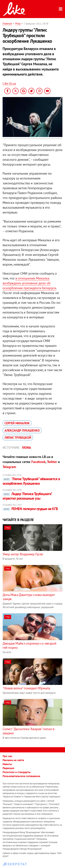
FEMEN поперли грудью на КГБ (30, 509)
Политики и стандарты (17, 772)
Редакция (8, 768)
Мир (18, 23)
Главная (7, 23)
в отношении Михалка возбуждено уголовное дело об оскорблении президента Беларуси (29, 283)
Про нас (7, 756)
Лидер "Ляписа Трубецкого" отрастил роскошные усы (27, 496)
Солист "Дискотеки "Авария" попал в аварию (28, 731)
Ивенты (7, 764)
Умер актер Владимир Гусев (23, 554)
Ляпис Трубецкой (18, 438)
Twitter (52, 462)
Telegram (9, 467)
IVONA (27, 448)
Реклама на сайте (13, 760)
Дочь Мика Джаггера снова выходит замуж (29, 597)
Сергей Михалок (17, 423)
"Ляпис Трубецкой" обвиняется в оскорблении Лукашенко (31, 481)
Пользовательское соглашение (21, 776)
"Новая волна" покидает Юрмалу (26, 688)
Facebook (38, 462)
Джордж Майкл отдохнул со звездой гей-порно (29, 645)
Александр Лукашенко (22, 430)
